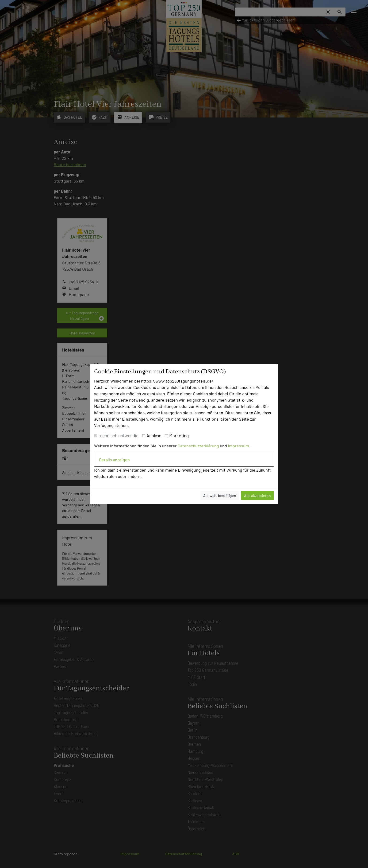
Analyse (154, 436)
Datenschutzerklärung (198, 446)
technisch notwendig (118, 436)
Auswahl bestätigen (220, 495)
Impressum (238, 446)
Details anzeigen (114, 460)
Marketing (179, 436)
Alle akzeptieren (257, 495)
